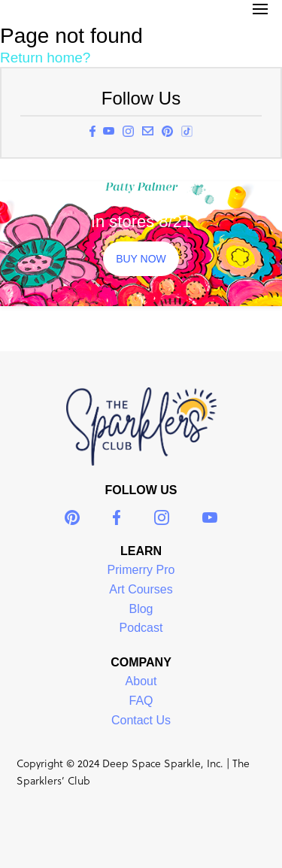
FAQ (141, 701)
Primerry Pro (141, 570)
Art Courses (141, 589)
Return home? (45, 58)
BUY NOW (141, 259)
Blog (141, 609)
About (141, 681)
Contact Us (141, 720)
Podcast (141, 628)
